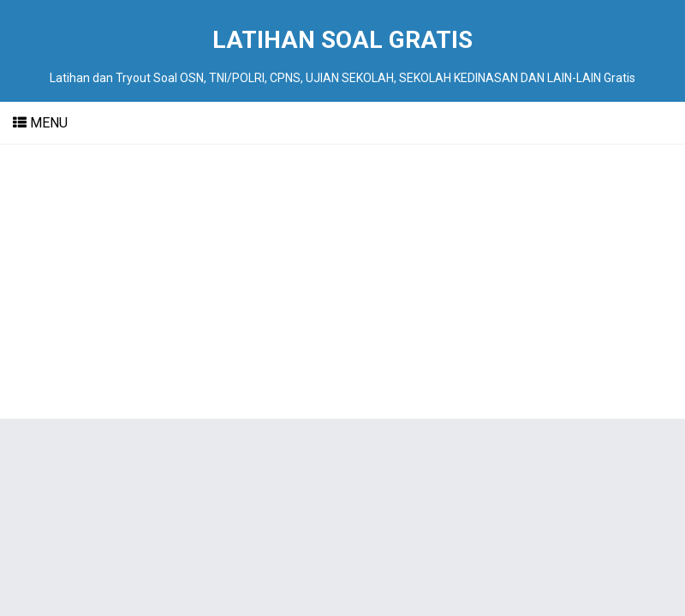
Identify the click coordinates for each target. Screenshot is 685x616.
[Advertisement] (342, 281)
